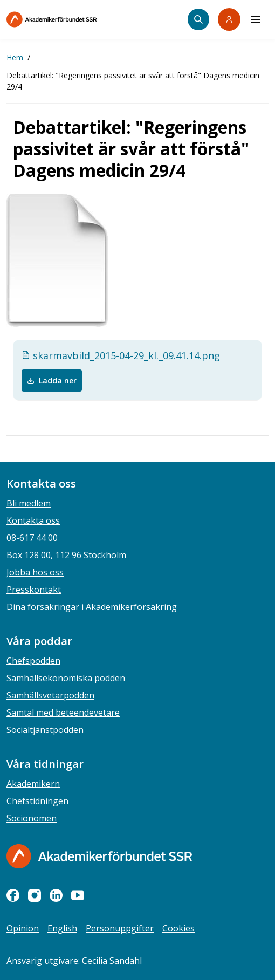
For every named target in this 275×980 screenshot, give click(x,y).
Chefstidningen (37, 801)
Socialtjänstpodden (45, 730)
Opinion (23, 928)
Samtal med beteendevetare (63, 712)
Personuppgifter (120, 928)
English (62, 928)
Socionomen (32, 818)
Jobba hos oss (35, 572)
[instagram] (35, 895)
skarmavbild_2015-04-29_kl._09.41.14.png (121, 355)
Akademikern (33, 784)
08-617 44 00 (32, 538)
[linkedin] (56, 895)
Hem (15, 57)
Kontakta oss (33, 520)
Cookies (178, 928)
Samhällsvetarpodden (50, 695)
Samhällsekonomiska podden (66, 678)
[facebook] (13, 895)
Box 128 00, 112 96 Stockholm (66, 555)
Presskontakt (34, 590)
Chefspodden (33, 661)
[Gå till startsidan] (99, 856)
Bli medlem (29, 503)
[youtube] (78, 895)
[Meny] (256, 19)
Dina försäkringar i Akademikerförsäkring (92, 607)
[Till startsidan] (74, 19)
